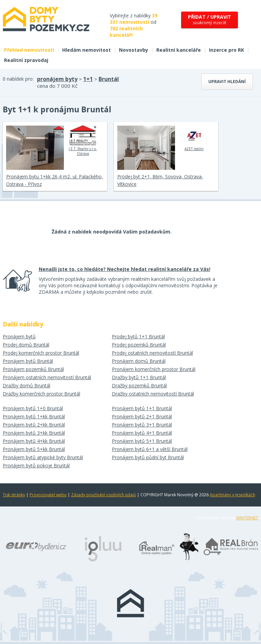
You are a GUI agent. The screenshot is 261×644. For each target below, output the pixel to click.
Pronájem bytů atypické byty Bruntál (43, 457)
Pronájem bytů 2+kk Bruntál (34, 425)
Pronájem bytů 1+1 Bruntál (142, 408)
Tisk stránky (14, 495)
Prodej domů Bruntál (26, 345)
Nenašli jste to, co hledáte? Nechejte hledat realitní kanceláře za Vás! (125, 269)
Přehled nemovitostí (29, 50)
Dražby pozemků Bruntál (139, 385)
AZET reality (194, 138)
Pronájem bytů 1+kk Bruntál (34, 416)
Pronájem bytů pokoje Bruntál (36, 465)
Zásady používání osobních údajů (103, 495)
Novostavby (134, 50)
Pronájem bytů (19, 336)
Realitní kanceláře (179, 50)
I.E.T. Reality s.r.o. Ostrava (83, 141)
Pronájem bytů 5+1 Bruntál (142, 441)
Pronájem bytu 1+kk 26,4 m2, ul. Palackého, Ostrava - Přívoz (55, 180)
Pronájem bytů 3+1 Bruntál (142, 425)
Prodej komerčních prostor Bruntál (41, 353)
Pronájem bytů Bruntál (28, 361)
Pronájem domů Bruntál (139, 361)
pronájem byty (57, 79)
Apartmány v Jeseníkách (232, 495)
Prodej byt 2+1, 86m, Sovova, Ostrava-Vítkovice (160, 180)
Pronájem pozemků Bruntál (33, 369)
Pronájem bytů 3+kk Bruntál (34, 433)
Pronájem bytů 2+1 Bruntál (142, 416)
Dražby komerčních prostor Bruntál (41, 394)
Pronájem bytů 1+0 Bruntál (33, 408)
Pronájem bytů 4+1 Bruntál (142, 433)
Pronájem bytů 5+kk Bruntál (34, 449)
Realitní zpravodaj (26, 60)
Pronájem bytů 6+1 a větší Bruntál (150, 449)
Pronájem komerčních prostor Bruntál (154, 369)
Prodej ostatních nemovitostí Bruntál (152, 353)
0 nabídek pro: (18, 79)
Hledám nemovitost (86, 50)
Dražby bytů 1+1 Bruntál (139, 377)
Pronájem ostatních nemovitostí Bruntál (47, 377)
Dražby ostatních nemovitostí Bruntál (153, 394)
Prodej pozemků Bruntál (139, 345)
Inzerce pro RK (227, 50)
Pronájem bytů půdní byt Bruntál (148, 457)
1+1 (88, 79)
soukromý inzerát (210, 20)
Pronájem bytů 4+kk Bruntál (34, 441)
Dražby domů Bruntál (27, 385)
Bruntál (109, 79)
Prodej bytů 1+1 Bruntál (138, 336)
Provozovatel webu (48, 495)
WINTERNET (247, 518)
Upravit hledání (227, 82)
